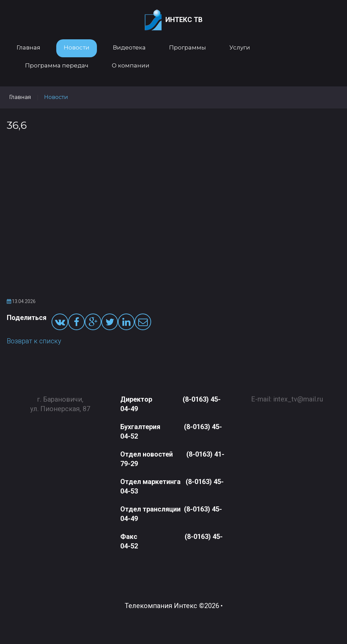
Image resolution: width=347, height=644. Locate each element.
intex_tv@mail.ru (298, 396)
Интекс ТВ (174, 20)
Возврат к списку (34, 341)
